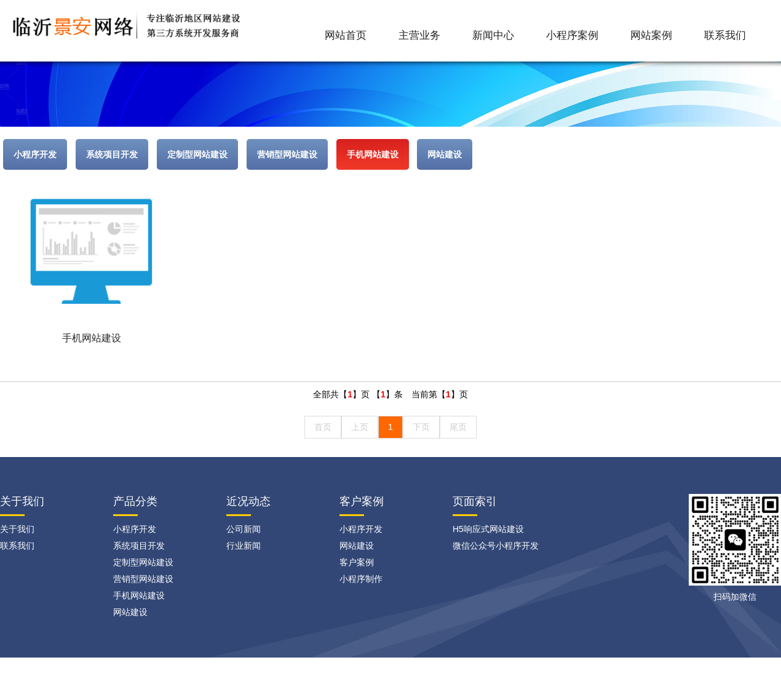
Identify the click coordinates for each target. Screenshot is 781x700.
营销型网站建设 (287, 154)
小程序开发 (35, 154)
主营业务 (419, 35)
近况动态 (248, 501)
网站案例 (651, 35)
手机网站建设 (373, 154)
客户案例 (362, 501)
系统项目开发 (112, 154)
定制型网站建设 (197, 154)
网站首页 (346, 35)
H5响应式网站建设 (488, 529)
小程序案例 (572, 35)
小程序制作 (361, 579)
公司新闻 (244, 529)
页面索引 (475, 501)
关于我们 (17, 529)
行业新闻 (244, 546)
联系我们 (725, 35)
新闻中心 (493, 35)
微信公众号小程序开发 (496, 546)
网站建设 (445, 154)
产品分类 (135, 501)
